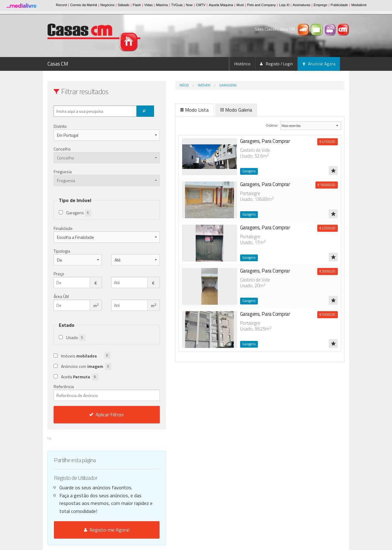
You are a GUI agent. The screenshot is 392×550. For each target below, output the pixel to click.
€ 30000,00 (327, 271)
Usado (76, 338)
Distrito (60, 126)
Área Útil (61, 296)
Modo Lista (169, 110)
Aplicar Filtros (94, 414)
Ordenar (263, 125)
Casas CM (58, 64)
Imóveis (178, 85)
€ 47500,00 (327, 142)
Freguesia (63, 172)
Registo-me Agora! (94, 530)
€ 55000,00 (327, 315)
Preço (59, 274)
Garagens (202, 85)
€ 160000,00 (326, 185)
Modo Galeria (211, 110)
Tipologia (62, 251)
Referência (94, 392)
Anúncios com (86, 367)
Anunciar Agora (319, 64)
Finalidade (63, 228)
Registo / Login (276, 64)
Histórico (242, 64)
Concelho (62, 149)
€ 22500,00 (327, 228)
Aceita (80, 377)
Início (158, 85)
